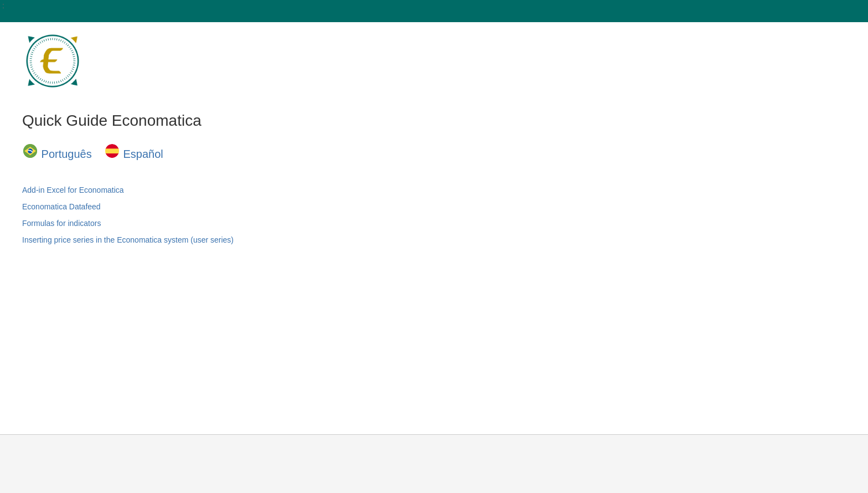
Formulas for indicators (61, 223)
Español (143, 154)
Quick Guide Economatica (112, 120)
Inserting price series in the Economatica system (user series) (128, 240)
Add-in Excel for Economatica (73, 190)
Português (67, 154)
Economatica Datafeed (61, 207)
